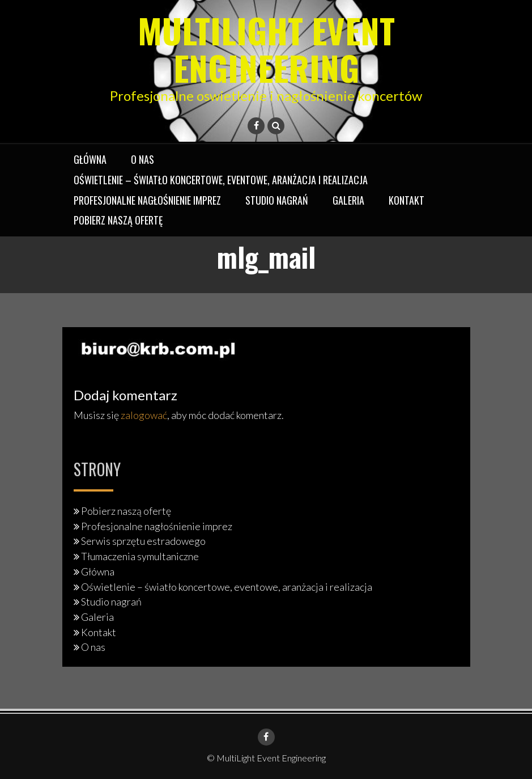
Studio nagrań (277, 200)
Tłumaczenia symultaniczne (140, 556)
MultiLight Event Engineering (266, 48)
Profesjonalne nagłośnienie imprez (147, 200)
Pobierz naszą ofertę (118, 220)
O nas (142, 159)
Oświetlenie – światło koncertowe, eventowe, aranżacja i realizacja (221, 180)
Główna (90, 159)
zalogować (144, 415)
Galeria (348, 200)
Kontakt (407, 200)
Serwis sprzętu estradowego (143, 541)
